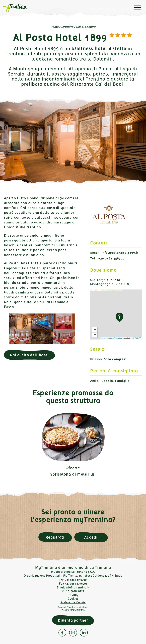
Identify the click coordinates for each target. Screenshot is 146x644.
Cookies (73, 599)
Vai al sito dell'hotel (29, 355)
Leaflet (103, 338)
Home (54, 27)
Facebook (62, 633)
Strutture (67, 27)
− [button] (95, 335)
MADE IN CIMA (77, 610)
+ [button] (95, 330)
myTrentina (18, 8)
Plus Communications (77, 607)
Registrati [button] (55, 537)
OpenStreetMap (116, 338)
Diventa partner (73, 620)
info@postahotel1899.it (120, 253)
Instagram (73, 633)
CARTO (138, 338)
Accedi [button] (91, 537)
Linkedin (84, 633)
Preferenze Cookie (73, 602)
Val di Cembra (86, 27)
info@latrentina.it (77, 587)
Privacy (73, 595)
